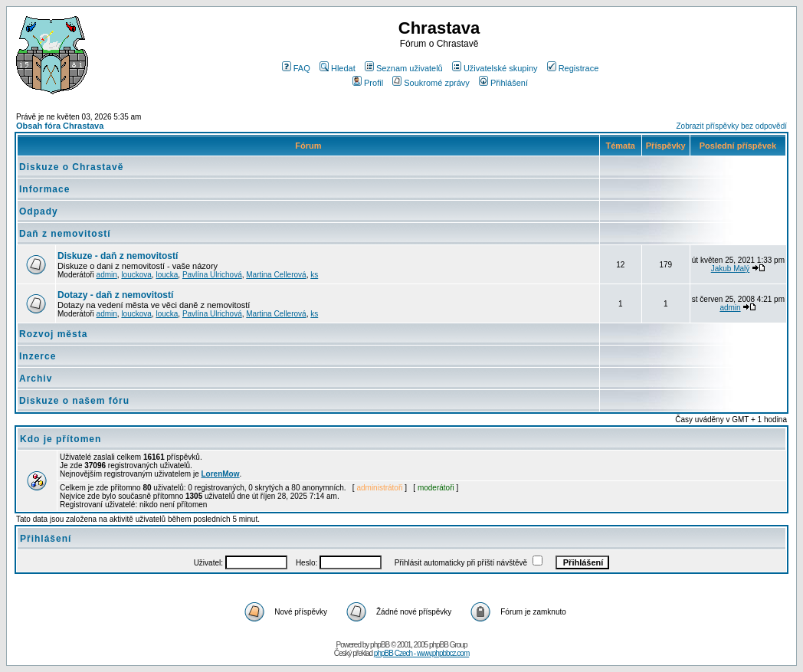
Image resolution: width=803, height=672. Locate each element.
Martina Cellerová (276, 275)
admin (107, 275)
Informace (44, 189)
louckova (136, 275)
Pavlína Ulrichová (212, 275)
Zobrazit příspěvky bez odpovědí (731, 126)
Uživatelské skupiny (495, 68)
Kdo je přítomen (61, 439)
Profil (368, 83)
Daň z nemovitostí (65, 234)
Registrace (573, 68)
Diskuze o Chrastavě (71, 167)
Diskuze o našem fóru (74, 401)
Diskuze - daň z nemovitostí (118, 256)
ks (314, 275)
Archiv (36, 379)
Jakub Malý (731, 269)
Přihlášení (503, 83)
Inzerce (38, 356)
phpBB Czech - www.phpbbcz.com (421, 653)
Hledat (338, 68)
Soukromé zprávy (431, 83)
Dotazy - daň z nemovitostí (115, 295)
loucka (167, 275)
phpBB (380, 645)
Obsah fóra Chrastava (60, 126)
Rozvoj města (53, 334)
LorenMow (221, 474)
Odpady (39, 211)
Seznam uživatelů (404, 68)
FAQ (296, 68)
